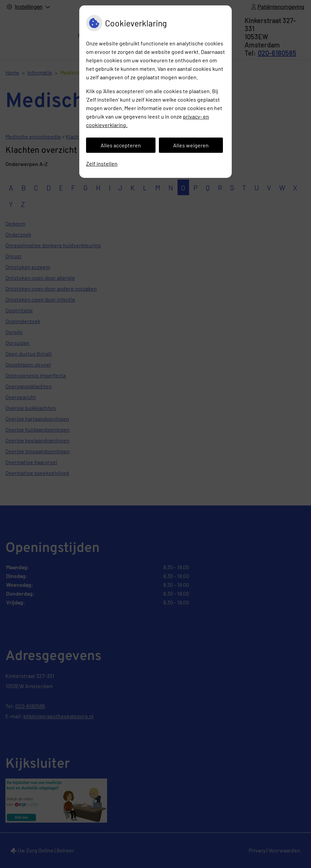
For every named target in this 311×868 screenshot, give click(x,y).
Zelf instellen (102, 163)
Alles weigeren (191, 145)
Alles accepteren (121, 145)
